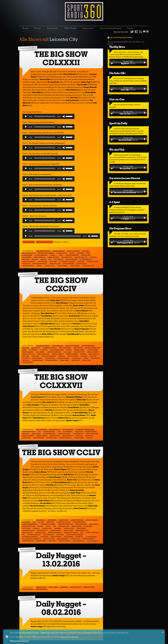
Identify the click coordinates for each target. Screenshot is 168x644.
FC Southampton (41, 255)
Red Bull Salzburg (49, 356)
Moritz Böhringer (93, 533)
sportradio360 (69, 264)
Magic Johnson (93, 352)
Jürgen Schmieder (54, 352)
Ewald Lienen (77, 526)
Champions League (50, 348)
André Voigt (64, 520)
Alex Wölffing (55, 430)
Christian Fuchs (79, 522)
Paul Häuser (43, 262)
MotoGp (35, 259)
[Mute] (64, 116)
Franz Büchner (91, 432)
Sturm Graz (76, 358)
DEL (39, 432)
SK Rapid (84, 356)
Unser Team (52, 28)
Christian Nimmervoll (30, 524)
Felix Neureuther (57, 350)
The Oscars (95, 358)
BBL (34, 522)
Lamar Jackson (53, 257)
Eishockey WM (64, 526)
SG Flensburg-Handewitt (32, 539)
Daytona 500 (78, 348)
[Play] (26, 116)
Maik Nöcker (68, 531)
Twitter (132, 32)
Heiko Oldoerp (28, 352)
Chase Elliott (62, 253)
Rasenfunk (26, 438)
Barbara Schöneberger (85, 430)
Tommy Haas (64, 360)
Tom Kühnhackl (79, 541)
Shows (38, 28)
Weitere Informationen (19, 641)
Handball (26, 434)
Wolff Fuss (87, 360)
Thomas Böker (62, 266)
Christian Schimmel (48, 524)
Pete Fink (53, 262)
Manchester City (81, 257)
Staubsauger (37, 358)
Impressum (88, 28)
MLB (82, 533)
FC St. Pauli (26, 528)
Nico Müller (59, 259)
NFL (50, 259)
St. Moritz (26, 358)
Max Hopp (26, 259)
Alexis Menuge (58, 346)
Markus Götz (55, 436)
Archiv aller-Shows (128, 62)
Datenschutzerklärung (110, 28)
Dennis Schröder (29, 526)
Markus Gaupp (42, 436)
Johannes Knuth (28, 531)
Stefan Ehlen (82, 264)
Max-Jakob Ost (68, 436)
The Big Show (117, 47)
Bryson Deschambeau (46, 253)
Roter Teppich (73, 356)
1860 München (42, 430)
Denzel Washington (93, 348)
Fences (69, 350)
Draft (48, 526)
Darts (72, 253)
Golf (61, 255)
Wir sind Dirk (117, 150)
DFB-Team (80, 253)
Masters (93, 257)
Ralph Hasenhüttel (40, 264)
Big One (41, 522)
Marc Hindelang (43, 354)
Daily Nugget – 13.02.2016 (61, 560)
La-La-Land (67, 352)
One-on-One (117, 99)
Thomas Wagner (51, 360)
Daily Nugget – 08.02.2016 (61, 608)
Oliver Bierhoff (86, 259)
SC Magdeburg (91, 537)
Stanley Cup (75, 539)
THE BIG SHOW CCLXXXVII (61, 381)
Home (25, 28)
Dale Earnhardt (65, 348)
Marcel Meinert (58, 354)
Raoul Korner (56, 537)
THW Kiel (89, 438)
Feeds (130, 28)
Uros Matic (76, 360)
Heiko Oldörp (69, 528)
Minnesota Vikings (71, 533)
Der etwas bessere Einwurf (125, 178)
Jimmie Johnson (39, 257)
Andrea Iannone (59, 251)
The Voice (26, 360)
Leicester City (67, 257)
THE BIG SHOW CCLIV (61, 452)
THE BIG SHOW (49, 266)
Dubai (24, 350)
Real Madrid (69, 537)
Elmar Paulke (27, 255)
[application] (48, 117)
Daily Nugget (41, 587)
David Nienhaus (81, 524)
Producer (26, 264)
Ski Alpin (93, 356)
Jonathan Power (64, 434)
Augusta (85, 251)
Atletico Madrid (92, 520)
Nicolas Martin (72, 259)
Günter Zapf (86, 255)
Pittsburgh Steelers (67, 262)
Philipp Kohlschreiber (75, 535)
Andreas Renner (73, 251)
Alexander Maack (43, 346)
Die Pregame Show (120, 228)
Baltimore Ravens (29, 253)
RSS (141, 32)
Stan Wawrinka (62, 539)
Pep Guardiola (94, 354)
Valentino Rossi (88, 266)
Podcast (81, 262)
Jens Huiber (27, 257)
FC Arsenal (33, 350)
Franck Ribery (79, 350)
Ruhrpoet (80, 537)
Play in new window (45, 242)
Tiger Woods (75, 266)
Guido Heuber (93, 350)
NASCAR (43, 259)
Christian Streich (29, 432)
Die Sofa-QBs (117, 73)
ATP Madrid (26, 522)
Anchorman (52, 520)
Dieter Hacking (49, 432)
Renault (62, 356)
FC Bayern (44, 350)
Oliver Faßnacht (29, 262)
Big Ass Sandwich (88, 346)
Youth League (27, 362)
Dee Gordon (94, 524)
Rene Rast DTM (55, 264)
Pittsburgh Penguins (30, 537)
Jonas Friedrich (49, 434)
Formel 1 (53, 255)
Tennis (39, 266)
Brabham (26, 348)
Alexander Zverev (43, 251)
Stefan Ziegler (28, 541)
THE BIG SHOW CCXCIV (61, 284)
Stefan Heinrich (28, 266)
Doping (40, 526)
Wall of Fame (70, 28)
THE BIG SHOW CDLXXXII (61, 58)
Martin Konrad (72, 354)
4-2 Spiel (114, 202)
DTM (88, 253)
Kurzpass (64, 587)
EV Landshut (68, 432)
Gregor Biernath (72, 255)
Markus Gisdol (28, 589)
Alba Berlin (41, 520)
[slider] (45, 116)
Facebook (136, 32)
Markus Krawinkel (55, 533)
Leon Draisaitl (56, 531)
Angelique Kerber (72, 346)
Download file (29, 242)
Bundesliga (36, 348)
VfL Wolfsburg (93, 541)
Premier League (93, 262)
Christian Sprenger (66, 524)
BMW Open (50, 522)
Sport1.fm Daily (118, 123)
